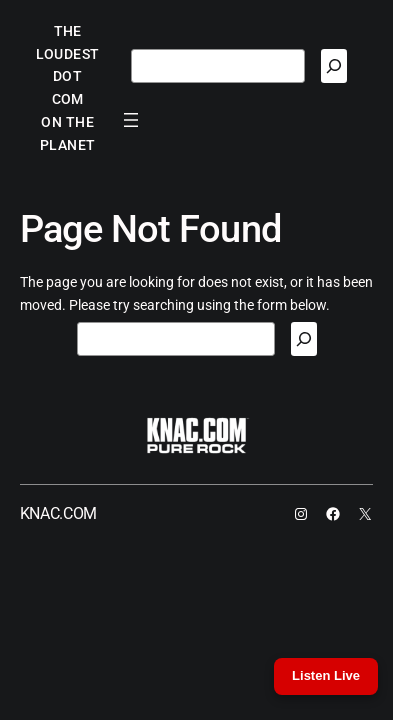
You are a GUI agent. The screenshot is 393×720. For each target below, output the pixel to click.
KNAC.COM (58, 513)
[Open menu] (131, 120)
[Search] (334, 66)
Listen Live (326, 675)
